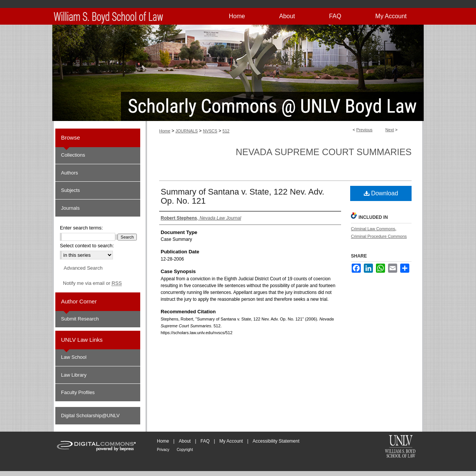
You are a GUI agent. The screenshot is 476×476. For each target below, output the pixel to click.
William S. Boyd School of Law (400, 447)
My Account (231, 441)
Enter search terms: (81, 228)
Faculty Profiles (78, 392)
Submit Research (80, 319)
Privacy (163, 450)
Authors (70, 173)
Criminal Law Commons (373, 229)
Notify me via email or (92, 283)
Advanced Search (83, 268)
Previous (364, 130)
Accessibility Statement (276, 441)
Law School (74, 357)
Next (390, 130)
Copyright (185, 450)
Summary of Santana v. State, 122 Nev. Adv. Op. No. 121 (243, 196)
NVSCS (210, 131)
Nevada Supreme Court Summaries (324, 152)
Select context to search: (87, 246)
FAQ (205, 441)
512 (226, 131)
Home (165, 131)
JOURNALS (187, 131)
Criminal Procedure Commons (379, 236)
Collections (73, 155)
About (185, 441)
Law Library (74, 375)
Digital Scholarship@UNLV (90, 416)
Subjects (70, 190)
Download (381, 193)
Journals (70, 208)
